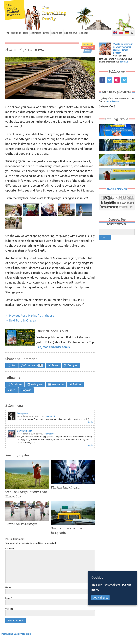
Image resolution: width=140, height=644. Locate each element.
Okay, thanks (100, 598)
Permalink (51, 423)
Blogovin (26, 396)
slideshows (85, 33)
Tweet (55, 372)
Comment (34, 372)
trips (31, 33)
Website (9, 615)
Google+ (72, 372)
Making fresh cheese (30, 322)
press (56, 33)
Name (9, 594)
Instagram (37, 391)
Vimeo (12, 396)
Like (13, 372)
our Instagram (113, 108)
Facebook (16, 391)
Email (9, 604)
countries (43, 33)
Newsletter (58, 391)
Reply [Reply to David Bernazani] (90, 452)
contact (100, 33)
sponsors (69, 33)
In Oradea (20, 327)
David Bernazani (25, 437)
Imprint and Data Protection (16, 640)
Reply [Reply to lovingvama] (90, 429)
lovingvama (23, 420)
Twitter (77, 391)
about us (19, 33)
